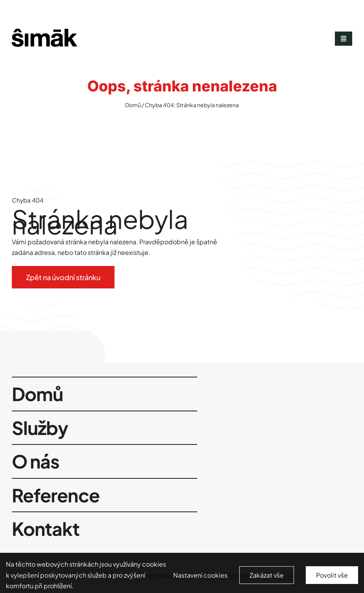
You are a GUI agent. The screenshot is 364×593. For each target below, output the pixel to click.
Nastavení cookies (200, 578)
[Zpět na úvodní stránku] (63, 277)
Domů (133, 105)
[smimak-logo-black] (44, 32)
